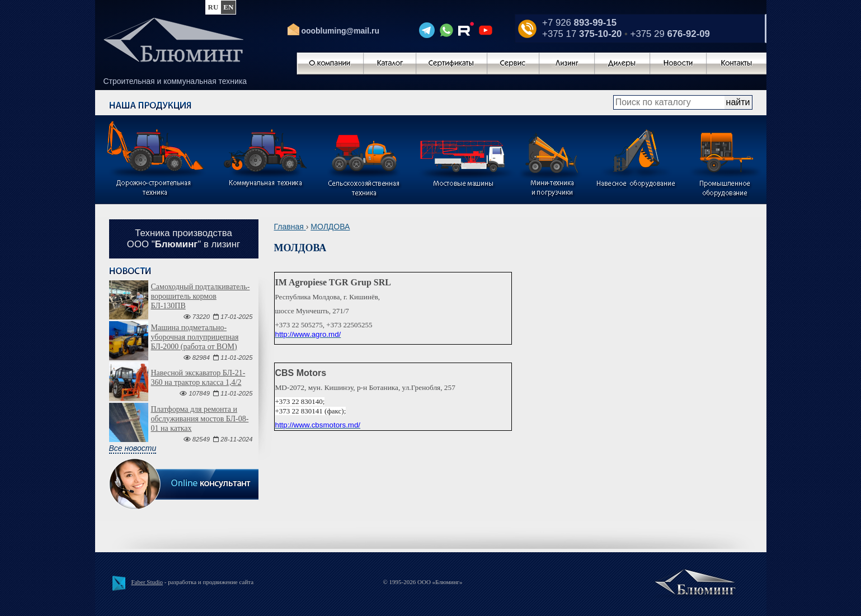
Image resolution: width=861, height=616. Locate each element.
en (228, 7)
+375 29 (670, 34)
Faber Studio (147, 582)
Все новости (133, 448)
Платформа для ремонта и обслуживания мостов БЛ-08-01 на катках (200, 419)
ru (213, 7)
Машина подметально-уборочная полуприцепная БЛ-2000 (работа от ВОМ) (195, 337)
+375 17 (582, 34)
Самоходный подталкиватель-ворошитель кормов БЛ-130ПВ (201, 296)
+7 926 (579, 23)
